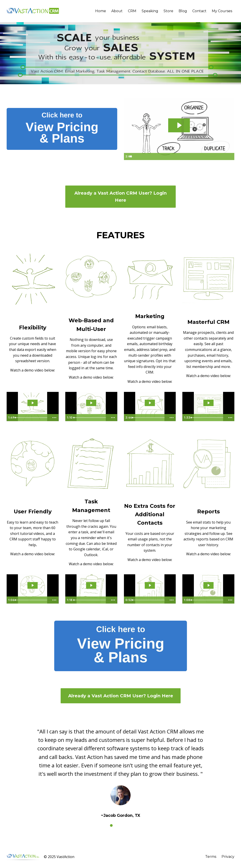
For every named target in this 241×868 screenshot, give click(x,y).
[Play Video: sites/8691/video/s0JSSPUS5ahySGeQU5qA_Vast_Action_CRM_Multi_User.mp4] (91, 403)
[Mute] (213, 156)
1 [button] (111, 825)
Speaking (150, 11)
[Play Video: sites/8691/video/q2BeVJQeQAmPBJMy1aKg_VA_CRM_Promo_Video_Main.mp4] (179, 125)
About (117, 11)
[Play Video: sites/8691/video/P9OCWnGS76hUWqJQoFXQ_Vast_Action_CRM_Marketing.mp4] (150, 403)
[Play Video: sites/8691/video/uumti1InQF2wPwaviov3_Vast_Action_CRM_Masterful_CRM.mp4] (208, 403)
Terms (211, 857)
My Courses (222, 11)
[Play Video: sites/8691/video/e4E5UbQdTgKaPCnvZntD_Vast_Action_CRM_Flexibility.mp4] (33, 403)
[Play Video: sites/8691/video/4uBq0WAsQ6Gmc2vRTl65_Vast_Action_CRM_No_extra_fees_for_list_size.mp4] (150, 585)
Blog (183, 11)
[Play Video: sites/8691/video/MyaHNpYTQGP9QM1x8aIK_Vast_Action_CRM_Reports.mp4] (208, 585)
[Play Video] (128, 156)
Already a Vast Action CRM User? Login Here (120, 197)
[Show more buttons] (54, 418)
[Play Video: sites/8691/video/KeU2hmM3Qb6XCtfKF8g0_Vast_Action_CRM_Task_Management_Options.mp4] (91, 585)
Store (168, 11)
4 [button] (130, 825)
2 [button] (118, 825)
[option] (120, 769)
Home (101, 11)
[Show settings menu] (222, 156)
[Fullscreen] (230, 156)
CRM (132, 11)
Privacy (228, 857)
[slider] (174, 156)
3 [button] (124, 825)
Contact (199, 11)
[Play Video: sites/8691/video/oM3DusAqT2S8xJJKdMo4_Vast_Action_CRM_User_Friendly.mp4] (33, 585)
